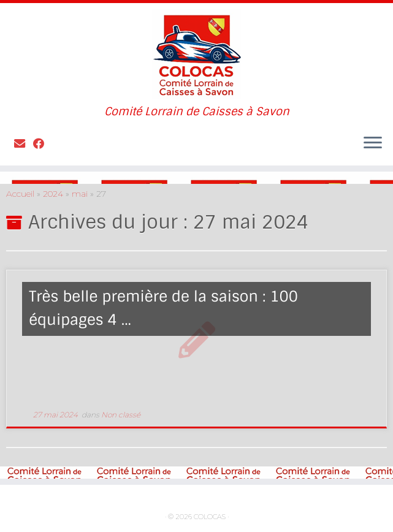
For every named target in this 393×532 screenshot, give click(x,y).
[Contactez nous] (24, 144)
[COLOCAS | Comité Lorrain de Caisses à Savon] (196, 54)
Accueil (20, 194)
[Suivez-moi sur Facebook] (43, 144)
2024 (53, 194)
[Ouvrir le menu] (373, 143)
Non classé (121, 415)
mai (80, 194)
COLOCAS (210, 517)
